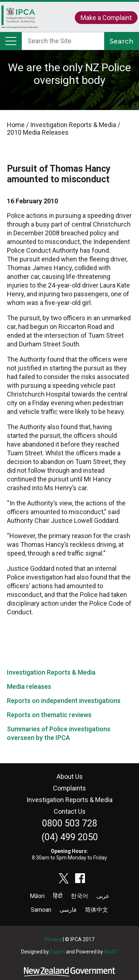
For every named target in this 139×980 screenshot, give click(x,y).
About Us (70, 776)
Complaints (69, 788)
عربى (103, 896)
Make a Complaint (106, 18)
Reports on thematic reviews (49, 715)
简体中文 (97, 910)
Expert (58, 952)
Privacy (53, 939)
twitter (64, 878)
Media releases (29, 686)
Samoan (41, 910)
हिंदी (58, 896)
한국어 (79, 896)
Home (20, 19)
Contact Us (70, 811)
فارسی (68, 910)
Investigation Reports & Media (51, 672)
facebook (80, 878)
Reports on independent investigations (64, 701)
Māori (37, 896)
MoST (111, 952)
